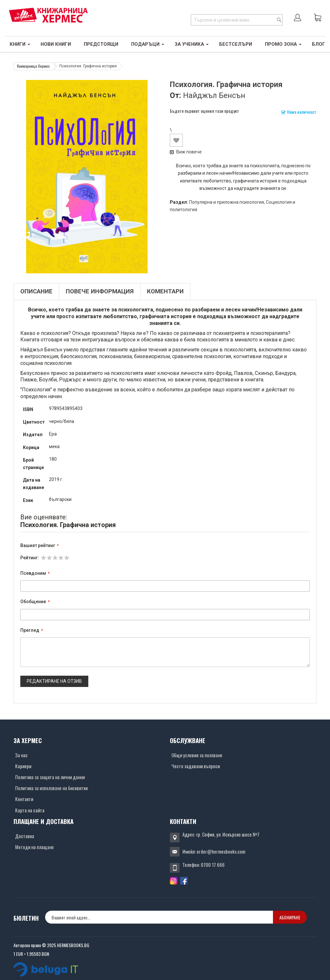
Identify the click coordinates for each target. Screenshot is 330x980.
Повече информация (100, 291)
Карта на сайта (30, 810)
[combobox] (237, 20)
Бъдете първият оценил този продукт (204, 111)
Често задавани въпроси (196, 766)
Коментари (165, 291)
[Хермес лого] (48, 15)
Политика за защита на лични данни (50, 777)
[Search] (279, 20)
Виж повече (186, 152)
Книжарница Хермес (34, 66)
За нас (21, 755)
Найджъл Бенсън (214, 95)
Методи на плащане (34, 847)
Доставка (25, 836)
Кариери (23, 766)
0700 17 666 (213, 865)
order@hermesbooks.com (221, 851)
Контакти (24, 799)
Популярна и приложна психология (227, 202)
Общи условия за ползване (197, 755)
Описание (36, 291)
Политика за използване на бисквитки (51, 788)
